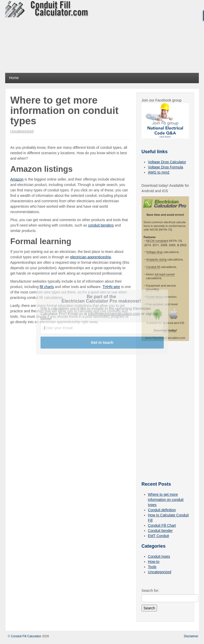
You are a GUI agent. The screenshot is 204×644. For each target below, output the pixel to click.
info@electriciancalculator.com (114, 313)
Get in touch (102, 342)
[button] (101, 299)
